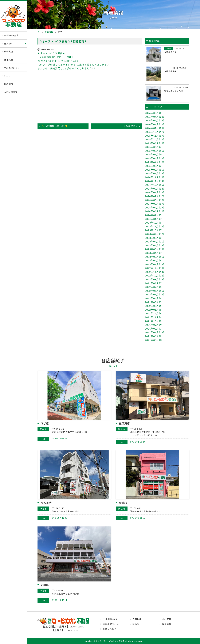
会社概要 (9, 60)
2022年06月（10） (155, 291)
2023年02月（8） (154, 260)
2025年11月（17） (155, 136)
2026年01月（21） (155, 128)
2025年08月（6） (154, 147)
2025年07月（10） (155, 151)
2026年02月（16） (155, 124)
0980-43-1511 (60, 600)
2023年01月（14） (155, 264)
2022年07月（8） (154, 287)
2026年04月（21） (155, 117)
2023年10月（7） (154, 230)
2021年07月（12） (155, 332)
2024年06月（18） (155, 200)
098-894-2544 (138, 442)
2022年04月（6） (154, 298)
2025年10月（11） (155, 139)
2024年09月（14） (155, 188)
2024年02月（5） (154, 215)
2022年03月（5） (154, 302)
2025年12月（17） (155, 132)
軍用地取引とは (12, 68)
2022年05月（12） (155, 294)
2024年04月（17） (155, 207)
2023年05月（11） (155, 249)
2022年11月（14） (155, 272)
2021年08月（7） (154, 329)
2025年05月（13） (155, 158)
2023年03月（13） (155, 257)
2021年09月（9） (154, 325)
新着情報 (49, 32)
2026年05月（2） (154, 113)
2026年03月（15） (155, 120)
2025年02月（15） (155, 170)
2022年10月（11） (155, 275)
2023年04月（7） (154, 253)
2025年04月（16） (155, 162)
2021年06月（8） (154, 336)
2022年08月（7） (154, 283)
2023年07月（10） (155, 241)
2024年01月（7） (154, 219)
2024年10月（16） (155, 185)
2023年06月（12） (155, 245)
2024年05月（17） (155, 204)
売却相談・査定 (11, 35)
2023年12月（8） (154, 223)
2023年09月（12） (155, 234)
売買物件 (9, 43)
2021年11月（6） (154, 317)
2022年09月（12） (155, 279)
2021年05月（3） (154, 340)
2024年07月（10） (155, 196)
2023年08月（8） (154, 238)
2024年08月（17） (155, 192)
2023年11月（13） (155, 226)
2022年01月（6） (154, 310)
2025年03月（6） (154, 166)
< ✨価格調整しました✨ (53, 126)
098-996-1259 (138, 518)
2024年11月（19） (155, 181)
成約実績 (9, 51)
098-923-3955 (60, 438)
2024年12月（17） (155, 177)
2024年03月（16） (155, 211)
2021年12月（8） (154, 313)
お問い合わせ (11, 92)
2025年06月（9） (154, 154)
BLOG (7, 76)
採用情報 (9, 84)
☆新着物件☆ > (132, 126)
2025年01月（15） (155, 173)
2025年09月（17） (155, 143)
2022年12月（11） (155, 268)
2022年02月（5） (154, 306)
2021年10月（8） (154, 321)
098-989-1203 (60, 518)
